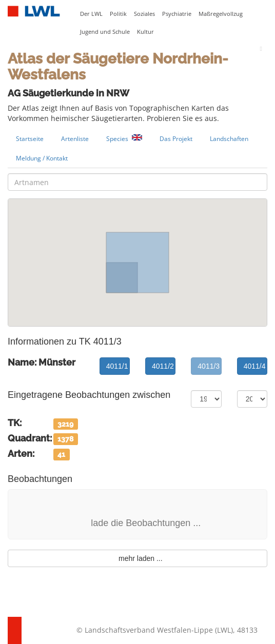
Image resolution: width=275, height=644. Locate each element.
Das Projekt (176, 138)
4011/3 (209, 366)
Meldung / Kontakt (42, 158)
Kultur (145, 32)
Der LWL (91, 14)
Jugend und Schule (105, 32)
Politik (118, 14)
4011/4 (255, 366)
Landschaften (229, 138)
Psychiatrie (177, 14)
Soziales (144, 14)
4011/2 (163, 366)
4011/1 (117, 366)
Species (124, 139)
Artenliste (75, 138)
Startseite (30, 138)
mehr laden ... (137, 558)
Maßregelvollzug (221, 14)
